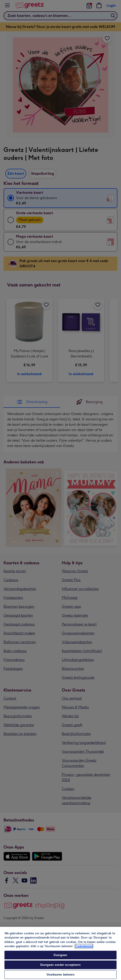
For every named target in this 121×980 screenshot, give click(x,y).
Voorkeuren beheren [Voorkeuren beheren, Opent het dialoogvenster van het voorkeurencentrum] (60, 975)
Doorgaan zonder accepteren (60, 965)
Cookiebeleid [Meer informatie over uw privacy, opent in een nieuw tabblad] (84, 946)
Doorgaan (60, 955)
